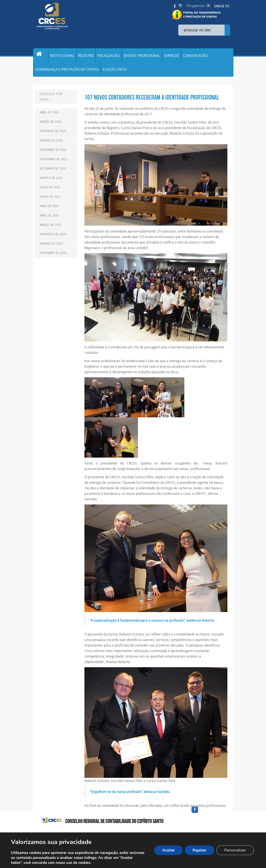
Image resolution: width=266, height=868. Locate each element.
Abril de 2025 (49, 219)
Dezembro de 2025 (53, 153)
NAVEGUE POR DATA (51, 100)
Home (41, 56)
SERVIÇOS (171, 56)
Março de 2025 (50, 228)
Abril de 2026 (49, 115)
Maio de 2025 (49, 209)
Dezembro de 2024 (53, 256)
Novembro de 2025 (54, 162)
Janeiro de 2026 (51, 144)
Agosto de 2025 (51, 181)
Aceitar (166, 850)
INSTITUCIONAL (62, 56)
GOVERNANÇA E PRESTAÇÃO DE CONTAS (67, 72)
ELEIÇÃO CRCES (115, 72)
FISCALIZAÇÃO (109, 56)
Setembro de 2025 (53, 172)
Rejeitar (198, 850)
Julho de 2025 (50, 190)
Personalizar (235, 850)
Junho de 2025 (50, 200)
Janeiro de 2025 (51, 247)
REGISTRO (86, 56)
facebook (208, 816)
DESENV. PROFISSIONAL (142, 56)
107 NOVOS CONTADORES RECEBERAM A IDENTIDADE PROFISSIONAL (152, 100)
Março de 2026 (50, 125)
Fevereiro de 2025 (53, 237)
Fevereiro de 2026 (53, 134)
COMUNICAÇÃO (195, 56)
